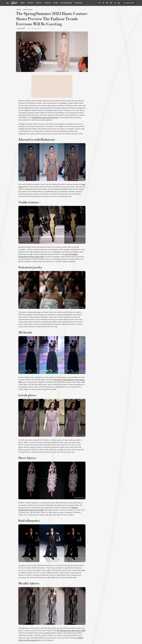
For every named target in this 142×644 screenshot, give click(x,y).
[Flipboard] (107, 4)
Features (78, 3)
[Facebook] (99, 4)
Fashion (48, 3)
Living (56, 3)
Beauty (39, 3)
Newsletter (129, 3)
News (23, 3)
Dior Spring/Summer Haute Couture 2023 (71, 631)
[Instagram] (111, 4)
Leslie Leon (21, 28)
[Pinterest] (103, 4)
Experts (30, 3)
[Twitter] (115, 4)
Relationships (66, 3)
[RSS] (119, 4)
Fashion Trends (28, 10)
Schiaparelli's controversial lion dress (45, 118)
